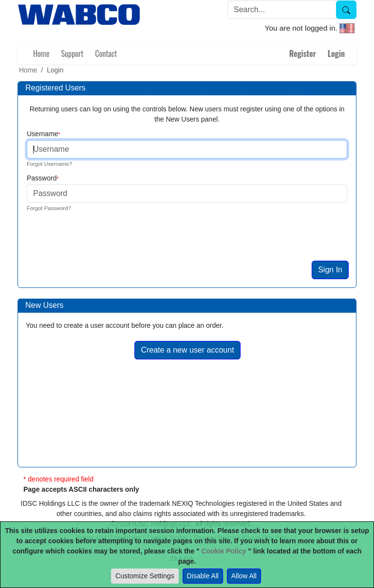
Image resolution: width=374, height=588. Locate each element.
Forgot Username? (49, 164)
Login (336, 53)
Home (41, 53)
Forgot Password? (49, 208)
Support (72, 53)
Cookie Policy (224, 551)
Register (303, 53)
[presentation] (100, 242)
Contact (106, 53)
